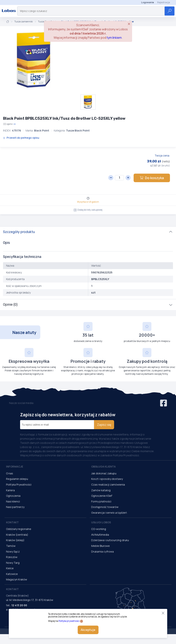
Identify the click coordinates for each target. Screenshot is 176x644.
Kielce (10, 568)
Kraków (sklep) (15, 540)
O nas (10, 473)
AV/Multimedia (100, 535)
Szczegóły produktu (19, 232)
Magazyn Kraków (17, 579)
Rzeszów (12, 557)
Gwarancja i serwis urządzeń (109, 513)
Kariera (10, 490)
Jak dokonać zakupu (104, 473)
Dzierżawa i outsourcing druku (110, 540)
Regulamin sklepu (17, 479)
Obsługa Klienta (103, 466)
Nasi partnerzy (15, 507)
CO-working (99, 529)
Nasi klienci (13, 501)
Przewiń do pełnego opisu (21, 138)
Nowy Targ (13, 563)
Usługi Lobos (101, 522)
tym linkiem (114, 38)
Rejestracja (164, 2)
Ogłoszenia (13, 496)
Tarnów (11, 546)
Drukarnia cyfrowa (102, 551)
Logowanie (148, 2)
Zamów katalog (101, 490)
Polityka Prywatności (19, 485)
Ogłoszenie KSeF (102, 496)
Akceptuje (88, 630)
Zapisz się (104, 425)
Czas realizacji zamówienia (108, 485)
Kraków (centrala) (17, 535)
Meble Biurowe (100, 546)
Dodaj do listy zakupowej (88, 210)
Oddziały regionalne (19, 529)
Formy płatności (101, 501)
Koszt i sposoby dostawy (107, 479)
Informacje (15, 466)
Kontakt (12, 522)
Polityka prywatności (69, 621)
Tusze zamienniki (24, 22)
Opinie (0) (10, 305)
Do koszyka (152, 178)
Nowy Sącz (13, 551)
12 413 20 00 (19, 605)
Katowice (12, 574)
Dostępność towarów (105, 507)
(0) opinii (9, 124)
